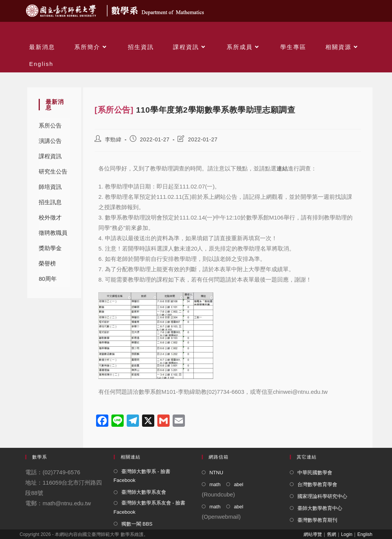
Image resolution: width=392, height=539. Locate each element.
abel (239, 484)
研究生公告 (53, 171)
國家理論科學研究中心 (322, 496)
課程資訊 (50, 156)
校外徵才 (50, 217)
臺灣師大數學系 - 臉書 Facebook (142, 476)
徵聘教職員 (53, 233)
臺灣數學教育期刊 (317, 520)
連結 (282, 168)
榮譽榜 (47, 263)
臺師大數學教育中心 (320, 508)
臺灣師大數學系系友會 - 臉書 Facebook (150, 507)
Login (347, 534)
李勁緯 (113, 139)
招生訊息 (50, 202)
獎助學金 (50, 248)
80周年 (48, 279)
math (215, 484)
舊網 (332, 534)
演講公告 (50, 141)
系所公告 (50, 125)
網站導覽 (313, 534)
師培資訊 (50, 187)
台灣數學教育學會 (317, 484)
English (365, 534)
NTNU (216, 473)
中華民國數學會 (315, 473)
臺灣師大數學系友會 (144, 492)
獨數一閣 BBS (137, 524)
